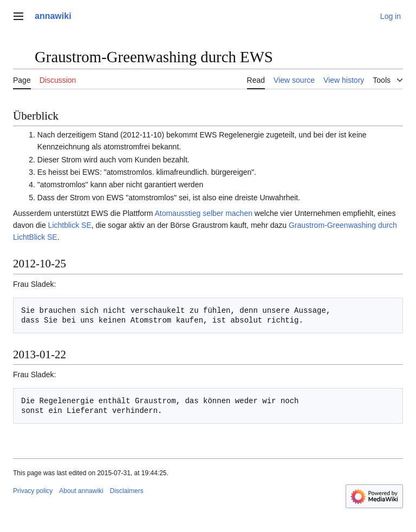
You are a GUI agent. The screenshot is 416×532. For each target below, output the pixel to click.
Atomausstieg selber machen (203, 213)
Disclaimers (127, 491)
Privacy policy (33, 491)
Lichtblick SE (70, 225)
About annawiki (81, 491)
